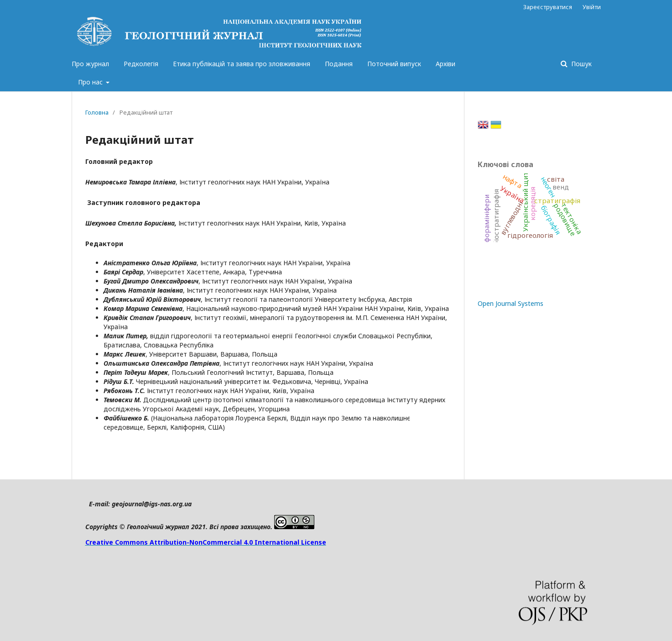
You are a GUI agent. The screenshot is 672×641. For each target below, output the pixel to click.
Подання (339, 64)
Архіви (445, 64)
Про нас (91, 82)
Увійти (592, 7)
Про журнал (90, 64)
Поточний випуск (394, 64)
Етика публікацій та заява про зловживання (242, 64)
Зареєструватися (548, 7)
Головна (97, 112)
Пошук (581, 64)
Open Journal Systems (511, 303)
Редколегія (141, 64)
